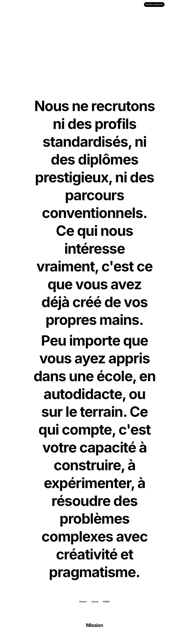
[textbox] (94, 5)
